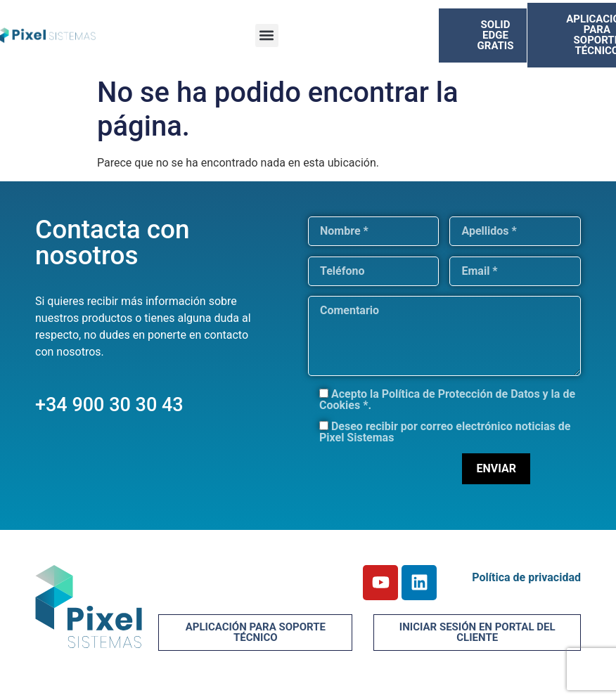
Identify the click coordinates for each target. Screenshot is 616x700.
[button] (267, 35)
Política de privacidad (526, 577)
